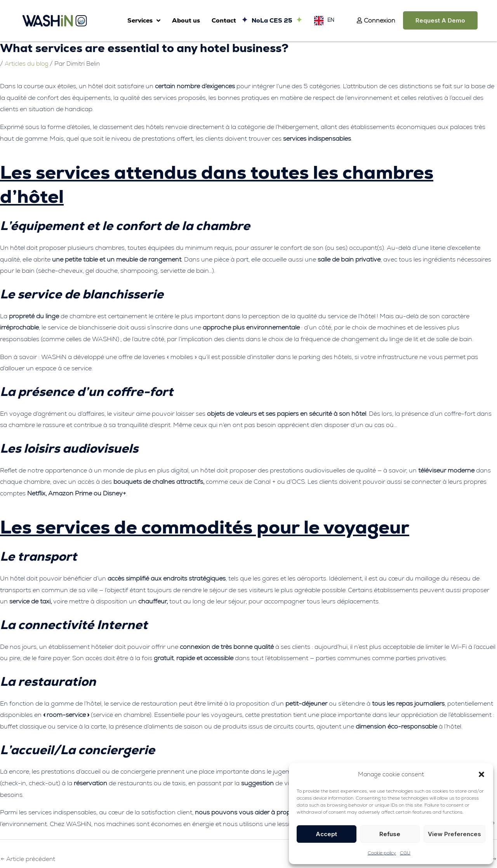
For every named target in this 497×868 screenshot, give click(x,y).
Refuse (390, 834)
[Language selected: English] (322, 20)
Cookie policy (382, 853)
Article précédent (28, 859)
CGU (405, 853)
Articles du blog (27, 64)
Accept (326, 834)
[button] (481, 774)
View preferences (454, 834)
